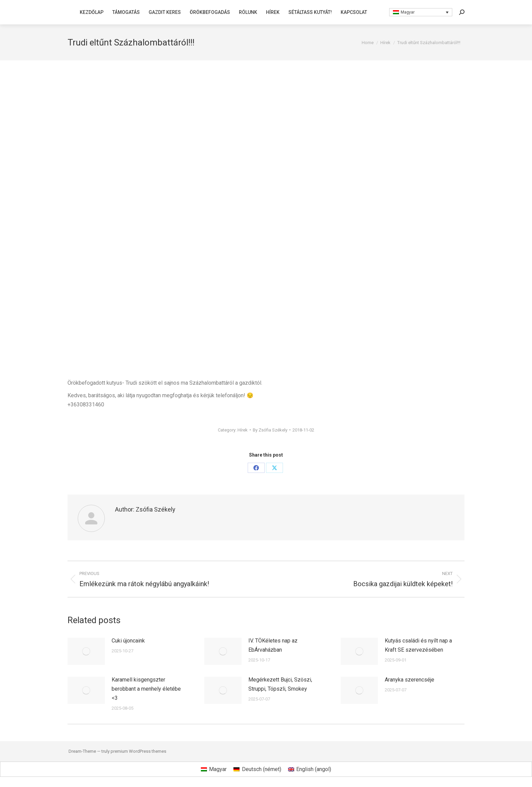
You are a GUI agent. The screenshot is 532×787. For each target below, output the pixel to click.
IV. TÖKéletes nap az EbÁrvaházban (273, 645)
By (270, 430)
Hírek (243, 430)
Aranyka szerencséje (410, 680)
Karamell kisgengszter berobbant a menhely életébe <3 (146, 689)
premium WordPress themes (138, 751)
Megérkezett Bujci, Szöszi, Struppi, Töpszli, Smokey (280, 684)
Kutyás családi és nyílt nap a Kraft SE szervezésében (418, 645)
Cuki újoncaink (128, 641)
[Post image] (86, 651)
